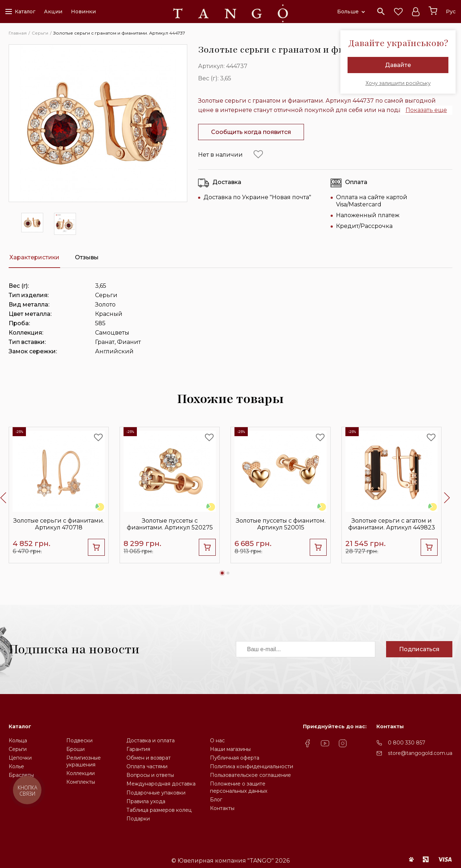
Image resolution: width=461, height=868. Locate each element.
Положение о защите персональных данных (239, 787)
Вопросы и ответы (150, 775)
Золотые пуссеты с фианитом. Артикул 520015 (281, 524)
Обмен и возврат (149, 758)
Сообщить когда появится (251, 132)
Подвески (79, 741)
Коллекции (80, 773)
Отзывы (87, 257)
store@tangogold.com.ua (420, 753)
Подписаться (419, 649)
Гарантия (138, 749)
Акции (53, 12)
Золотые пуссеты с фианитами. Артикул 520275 (170, 524)
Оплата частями (147, 766)
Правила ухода (146, 801)
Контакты (222, 808)
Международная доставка (161, 784)
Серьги (18, 749)
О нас (217, 741)
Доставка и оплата (151, 741)
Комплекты (81, 782)
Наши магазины (230, 749)
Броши (75, 749)
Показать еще (426, 110)
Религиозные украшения (84, 761)
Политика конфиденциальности (252, 766)
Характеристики (34, 257)
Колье (16, 766)
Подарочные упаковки (156, 793)
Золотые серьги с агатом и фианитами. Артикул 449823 (392, 524)
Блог (216, 800)
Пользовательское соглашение (250, 775)
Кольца (18, 741)
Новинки (83, 12)
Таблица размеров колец (159, 810)
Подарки (138, 819)
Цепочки (20, 758)
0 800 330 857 (407, 743)
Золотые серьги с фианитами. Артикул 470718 (59, 524)
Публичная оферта (235, 758)
